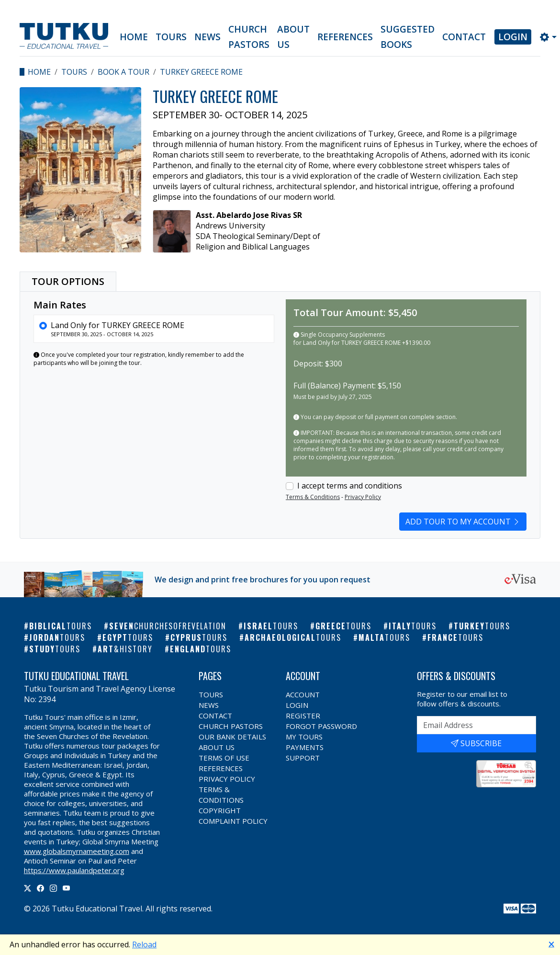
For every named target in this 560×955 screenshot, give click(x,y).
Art (125, 649)
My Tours (304, 737)
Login (513, 37)
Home (134, 37)
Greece (343, 626)
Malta (384, 637)
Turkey (482, 626)
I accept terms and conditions (350, 486)
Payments (305, 747)
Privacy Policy (363, 497)
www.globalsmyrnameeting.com (77, 851)
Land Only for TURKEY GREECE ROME (118, 325)
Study (55, 649)
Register (303, 716)
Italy (413, 626)
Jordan (57, 637)
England (201, 649)
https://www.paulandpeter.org (74, 870)
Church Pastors (249, 37)
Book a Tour (123, 72)
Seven (168, 626)
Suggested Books (408, 37)
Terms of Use (224, 758)
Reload (144, 944)
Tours (171, 37)
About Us (293, 37)
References (345, 37)
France (455, 637)
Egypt (128, 637)
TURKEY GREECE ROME (201, 72)
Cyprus (199, 637)
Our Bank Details (232, 737)
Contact (464, 37)
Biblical (61, 626)
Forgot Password (321, 726)
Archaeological (293, 637)
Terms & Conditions (313, 497)
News (207, 37)
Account (303, 694)
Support (303, 758)
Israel (271, 626)
